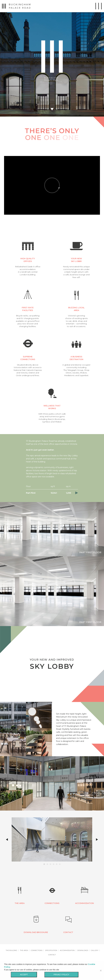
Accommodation (67, 950)
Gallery (95, 950)
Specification (51, 950)
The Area (24, 950)
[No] (101, 970)
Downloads (83, 950)
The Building (11, 950)
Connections (37, 950)
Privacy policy (61, 975)
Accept (24, 975)
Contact (52, 955)
